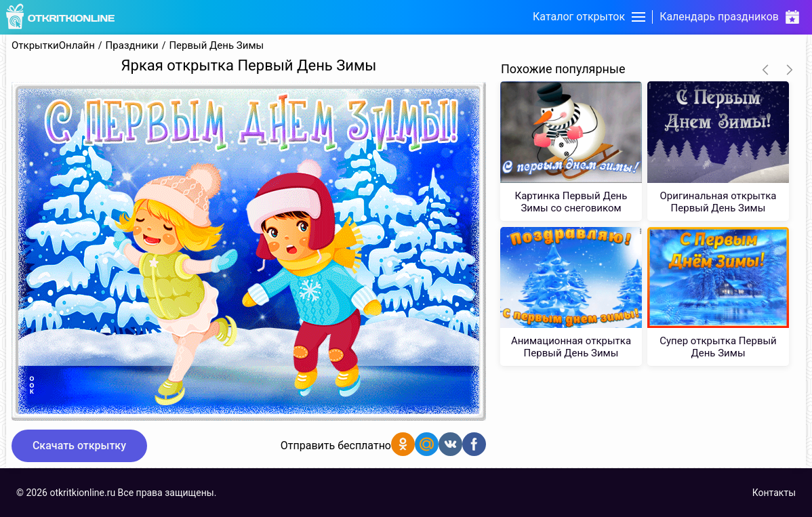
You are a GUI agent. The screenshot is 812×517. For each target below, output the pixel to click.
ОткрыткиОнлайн (53, 46)
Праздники (132, 46)
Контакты (774, 493)
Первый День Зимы (216, 46)
